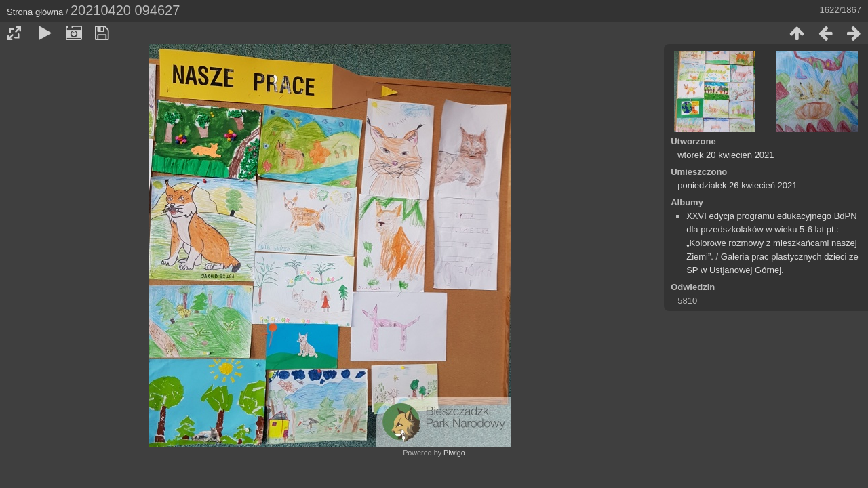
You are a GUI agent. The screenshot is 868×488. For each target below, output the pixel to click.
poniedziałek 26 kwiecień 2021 (737, 185)
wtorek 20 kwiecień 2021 (726, 155)
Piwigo (454, 453)
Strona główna (35, 12)
